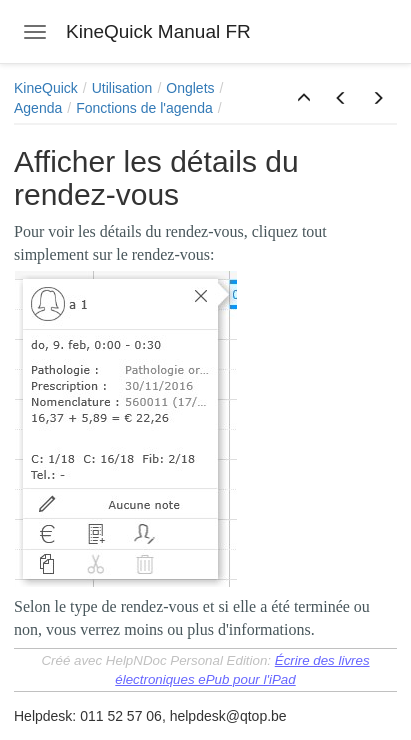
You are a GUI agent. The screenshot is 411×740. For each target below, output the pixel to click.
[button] (304, 99)
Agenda (38, 108)
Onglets (190, 88)
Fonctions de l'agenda (144, 108)
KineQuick (46, 88)
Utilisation (122, 88)
